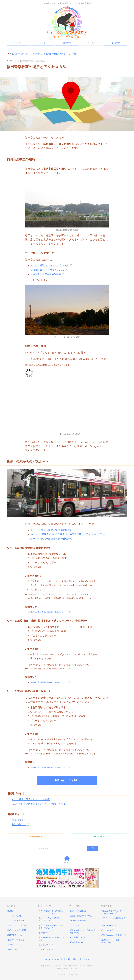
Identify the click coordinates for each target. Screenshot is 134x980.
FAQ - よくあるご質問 (17, 930)
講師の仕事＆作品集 (78, 920)
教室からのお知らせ (16, 940)
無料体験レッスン (46, 933)
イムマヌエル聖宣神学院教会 (46, 274)
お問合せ (116, 43)
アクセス (11, 945)
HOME (67, 860)
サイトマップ (85, 959)
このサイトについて (51, 959)
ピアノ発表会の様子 (78, 911)
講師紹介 (67, 43)
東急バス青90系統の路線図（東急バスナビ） (49, 682)
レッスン (18, 43)
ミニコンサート (76, 925)
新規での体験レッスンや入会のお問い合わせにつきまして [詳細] (43, 54)
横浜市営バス (19, 825)
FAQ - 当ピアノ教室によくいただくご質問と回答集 (39, 804)
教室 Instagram (108, 925)
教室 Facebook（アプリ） (112, 935)
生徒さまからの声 (46, 945)
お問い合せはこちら (67, 780)
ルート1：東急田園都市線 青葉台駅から (51, 530)
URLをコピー (99, 836)
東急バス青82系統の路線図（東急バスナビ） (49, 612)
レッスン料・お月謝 (16, 920)
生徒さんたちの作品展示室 (81, 916)
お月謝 (43, 43)
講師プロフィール (15, 935)
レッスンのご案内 (15, 916)
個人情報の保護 (70, 959)
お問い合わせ (13, 949)
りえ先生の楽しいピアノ (80, 937)
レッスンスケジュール (17, 925)
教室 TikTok (106, 930)
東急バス (17, 820)
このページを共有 (35, 836)
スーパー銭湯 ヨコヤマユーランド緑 (50, 265)
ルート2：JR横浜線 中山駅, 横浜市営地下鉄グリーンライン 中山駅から (68, 534)
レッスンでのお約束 (47, 950)
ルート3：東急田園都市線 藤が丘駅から (51, 539)
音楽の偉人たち (76, 942)
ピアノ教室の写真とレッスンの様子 (31, 799)
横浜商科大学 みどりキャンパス (47, 270)
